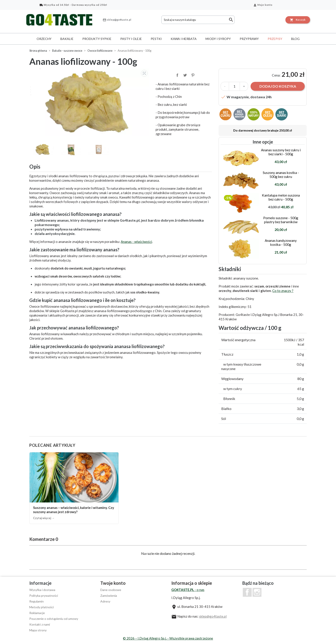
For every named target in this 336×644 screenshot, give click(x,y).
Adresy (105, 601)
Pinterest (192, 75)
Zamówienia (109, 596)
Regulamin (37, 601)
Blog (295, 39)
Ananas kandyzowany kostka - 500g (281, 242)
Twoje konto (113, 583)
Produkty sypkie (97, 39)
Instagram (257, 592)
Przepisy (275, 39)
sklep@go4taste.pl (117, 20)
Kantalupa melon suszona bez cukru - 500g (281, 197)
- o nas (188, 590)
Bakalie (67, 39)
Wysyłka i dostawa (42, 590)
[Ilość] (234, 86)
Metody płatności (42, 607)
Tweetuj (185, 75)
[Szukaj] (198, 20)
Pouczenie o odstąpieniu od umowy (54, 619)
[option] (90, 102)
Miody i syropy (218, 39)
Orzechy (44, 39)
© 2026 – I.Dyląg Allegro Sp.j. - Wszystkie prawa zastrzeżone (168, 638)
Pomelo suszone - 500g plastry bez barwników (281, 220)
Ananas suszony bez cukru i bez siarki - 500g (281, 152)
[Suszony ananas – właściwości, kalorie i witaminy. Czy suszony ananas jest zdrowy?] (74, 488)
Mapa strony (38, 630)
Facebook (247, 592)
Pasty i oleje (131, 39)
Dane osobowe (111, 590)
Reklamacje (37, 613)
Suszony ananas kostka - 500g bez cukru (281, 175)
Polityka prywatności (44, 596)
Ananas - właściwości (136, 242)
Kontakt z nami (40, 624)
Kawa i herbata (184, 39)
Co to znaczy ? (283, 291)
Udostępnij (177, 75)
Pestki (156, 39)
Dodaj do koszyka (278, 86)
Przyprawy (249, 39)
